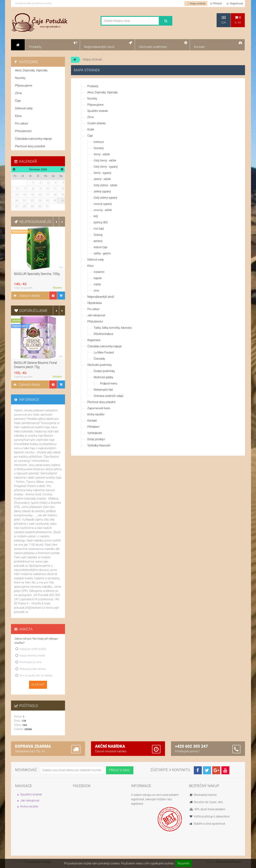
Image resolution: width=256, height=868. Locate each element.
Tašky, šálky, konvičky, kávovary (113, 328)
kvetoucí (99, 142)
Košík (91, 129)
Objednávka (95, 303)
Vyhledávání (95, 433)
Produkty (93, 86)
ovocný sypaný (103, 204)
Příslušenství (95, 322)
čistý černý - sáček (105, 160)
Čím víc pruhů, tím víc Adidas (36, 675)
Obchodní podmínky (100, 365)
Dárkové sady (96, 260)
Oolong (98, 235)
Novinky (92, 99)
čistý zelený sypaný (106, 198)
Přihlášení (93, 427)
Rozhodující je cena (31, 662)
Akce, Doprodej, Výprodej (102, 92)
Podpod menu (109, 383)
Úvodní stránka (96, 123)
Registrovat (235, 3)
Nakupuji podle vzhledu (33, 669)
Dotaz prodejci (96, 439)
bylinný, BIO (101, 222)
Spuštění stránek (98, 111)
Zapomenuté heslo (99, 408)
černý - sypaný (103, 173)
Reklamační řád (103, 390)
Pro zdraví (93, 309)
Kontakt (92, 421)
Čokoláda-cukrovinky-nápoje (105, 346)
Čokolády (99, 359)
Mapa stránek (196, 3)
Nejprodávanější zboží (101, 297)
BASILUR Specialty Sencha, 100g (37, 274)
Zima (90, 117)
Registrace (94, 340)
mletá (97, 284)
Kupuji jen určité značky (33, 649)
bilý (96, 216)
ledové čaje (101, 247)
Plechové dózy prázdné (101, 402)
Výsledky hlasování (99, 445)
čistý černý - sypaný (106, 167)
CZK (224, 20)
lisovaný (99, 148)
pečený (98, 241)
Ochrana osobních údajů (109, 396)
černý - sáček (102, 154)
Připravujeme (95, 105)
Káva (90, 266)
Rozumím (184, 863)
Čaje (90, 136)
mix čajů (99, 229)
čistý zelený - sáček (105, 185)
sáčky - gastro (102, 253)
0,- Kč (238, 20)
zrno (96, 291)
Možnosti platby (104, 377)
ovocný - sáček (103, 210)
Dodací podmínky (104, 371)
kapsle (98, 278)
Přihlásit (216, 3)
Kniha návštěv (96, 414)
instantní (99, 272)
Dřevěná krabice (104, 334)
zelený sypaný (102, 191)
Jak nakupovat (96, 315)
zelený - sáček (102, 179)
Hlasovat (38, 685)
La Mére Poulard (104, 352)
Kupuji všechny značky (32, 655)
